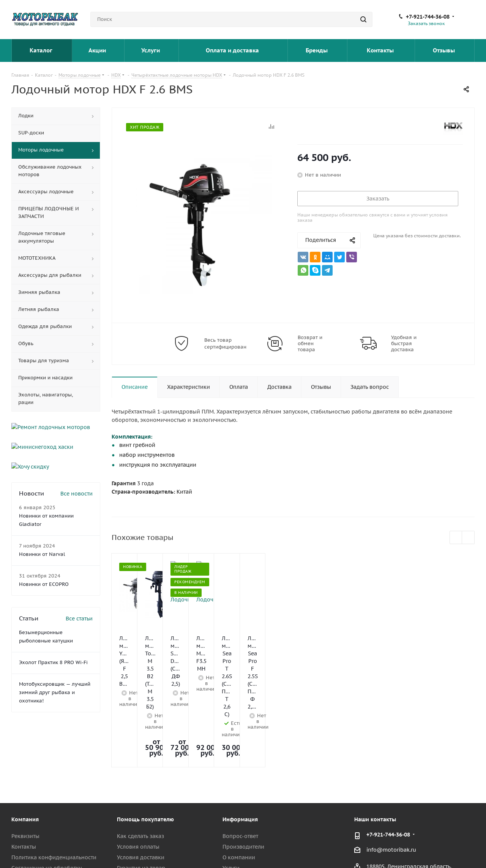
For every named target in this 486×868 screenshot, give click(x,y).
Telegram (431, 849)
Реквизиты (25, 752)
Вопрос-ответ (240, 752)
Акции (98, 50)
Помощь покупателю (145, 735)
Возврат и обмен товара (310, 344)
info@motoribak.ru (391, 765)
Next (468, 538)
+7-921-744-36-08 (428, 17)
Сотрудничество (33, 801)
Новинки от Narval (42, 530)
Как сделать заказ (140, 752)
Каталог (42, 50)
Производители (243, 762)
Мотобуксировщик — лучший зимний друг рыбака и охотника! (55, 668)
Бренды (317, 50)
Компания (25, 735)
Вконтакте (412, 849)
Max (469, 849)
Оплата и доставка (233, 50)
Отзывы (445, 50)
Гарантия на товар (141, 784)
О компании (239, 773)
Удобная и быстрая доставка (404, 344)
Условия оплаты (138, 762)
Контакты (381, 50)
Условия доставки (141, 773)
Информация (240, 735)
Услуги (151, 50)
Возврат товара (137, 794)
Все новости (77, 470)
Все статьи (79, 595)
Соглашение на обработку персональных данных (46, 787)
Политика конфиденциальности (54, 773)
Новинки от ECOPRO (44, 560)
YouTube (450, 849)
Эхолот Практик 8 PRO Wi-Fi (53, 638)
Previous (456, 538)
